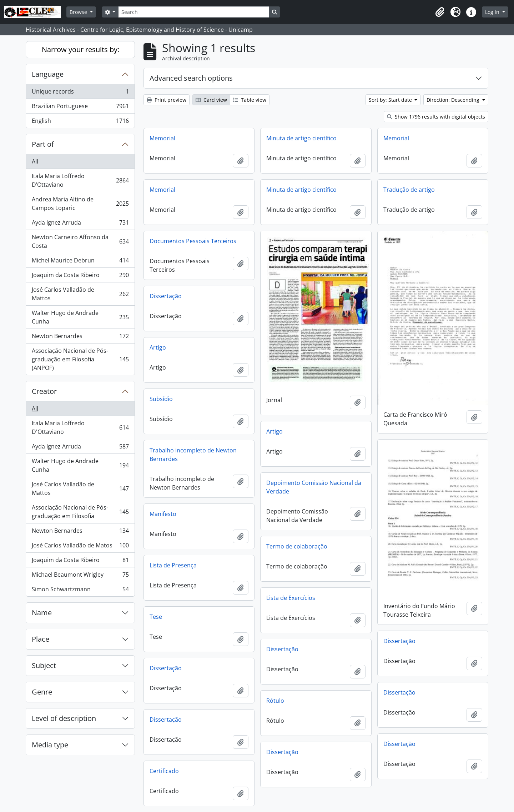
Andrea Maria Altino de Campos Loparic (80, 204)
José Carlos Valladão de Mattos (80, 294)
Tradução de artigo (409, 190)
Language (48, 74)
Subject (44, 665)
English (80, 122)
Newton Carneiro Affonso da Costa (80, 241)
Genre (42, 692)
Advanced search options (191, 78)
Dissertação (166, 296)
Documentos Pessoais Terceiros (193, 241)
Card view (211, 100)
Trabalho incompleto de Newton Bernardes (193, 455)
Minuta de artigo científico (301, 138)
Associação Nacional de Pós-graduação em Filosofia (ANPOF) (80, 359)
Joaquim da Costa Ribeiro (80, 277)
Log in (493, 12)
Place (41, 639)
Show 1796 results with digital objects (436, 117)
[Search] (193, 12)
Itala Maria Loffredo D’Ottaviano (80, 180)
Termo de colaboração (297, 546)
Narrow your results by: (80, 49)
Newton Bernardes (80, 338)
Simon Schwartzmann (80, 591)
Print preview (167, 100)
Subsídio (161, 399)
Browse (79, 12)
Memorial (162, 138)
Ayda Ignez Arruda (80, 224)
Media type (50, 745)
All (35, 161)
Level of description (64, 718)
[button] (440, 12)
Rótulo (275, 701)
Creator (44, 391)
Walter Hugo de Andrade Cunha (80, 317)
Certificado (164, 771)
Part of (43, 144)
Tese (156, 617)
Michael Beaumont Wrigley (80, 576)
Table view (250, 100)
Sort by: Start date (391, 100)
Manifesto (163, 514)
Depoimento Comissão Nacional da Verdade (314, 487)
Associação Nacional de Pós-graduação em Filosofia (80, 512)
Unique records (80, 93)
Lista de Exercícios (291, 598)
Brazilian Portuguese (80, 108)
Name (42, 613)
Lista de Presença (173, 565)
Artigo (158, 347)
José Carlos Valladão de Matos (80, 547)
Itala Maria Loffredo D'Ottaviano (80, 427)
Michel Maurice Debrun (80, 262)
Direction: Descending (454, 100)
